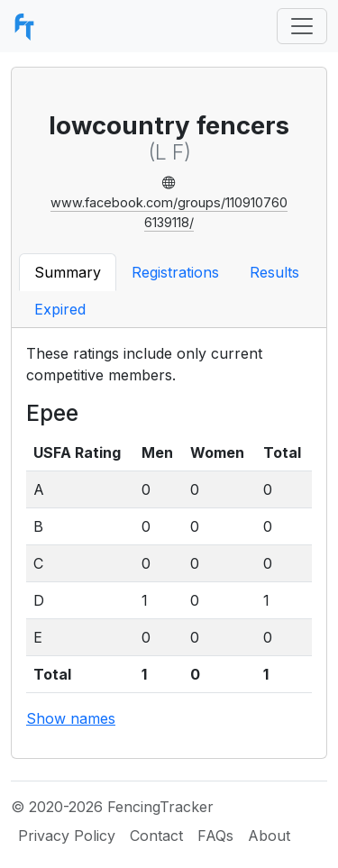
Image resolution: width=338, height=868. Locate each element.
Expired (60, 309)
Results (274, 272)
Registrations (175, 272)
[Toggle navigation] (302, 26)
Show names (71, 718)
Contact (156, 836)
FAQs (215, 836)
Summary (68, 272)
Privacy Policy (67, 836)
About (269, 836)
